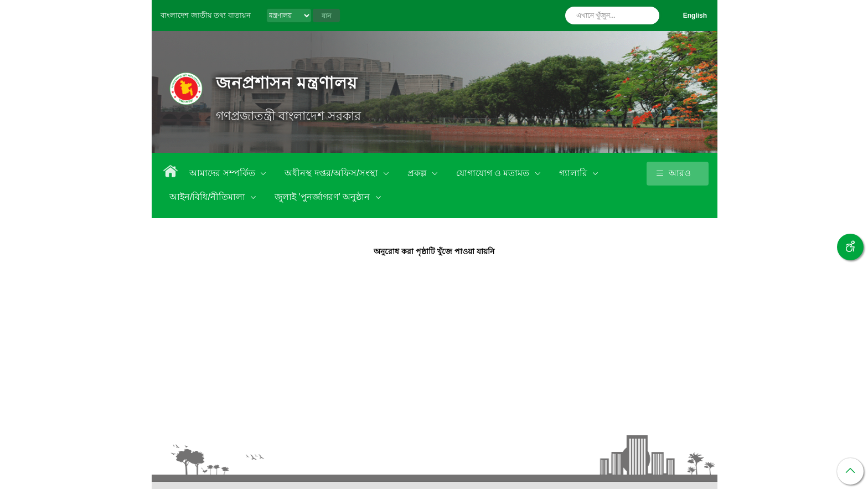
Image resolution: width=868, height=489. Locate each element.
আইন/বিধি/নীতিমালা (208, 197)
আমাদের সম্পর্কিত (223, 173)
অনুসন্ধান (648, 16)
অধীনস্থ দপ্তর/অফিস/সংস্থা (332, 173)
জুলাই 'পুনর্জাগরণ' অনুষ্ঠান (323, 197)
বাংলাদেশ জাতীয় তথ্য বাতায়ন (206, 15)
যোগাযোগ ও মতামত (494, 173)
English (695, 16)
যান (326, 16)
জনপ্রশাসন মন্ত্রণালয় (286, 83)
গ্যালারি (574, 173)
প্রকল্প (418, 173)
